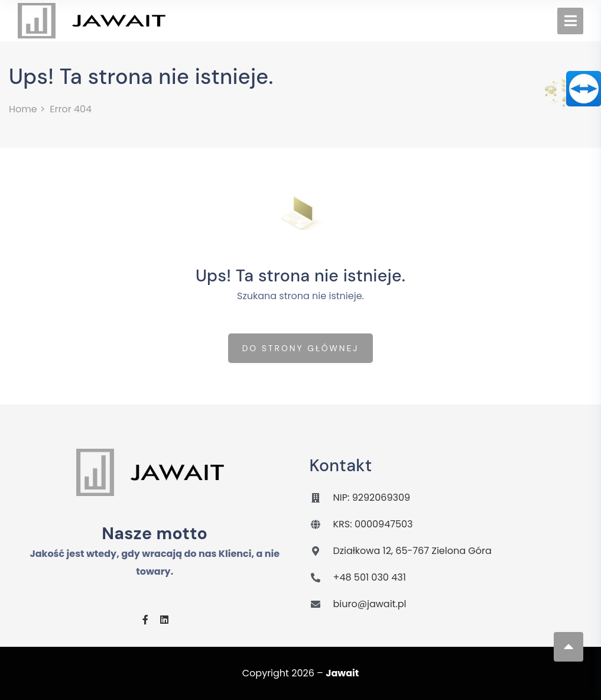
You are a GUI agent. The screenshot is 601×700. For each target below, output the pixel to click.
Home (23, 109)
